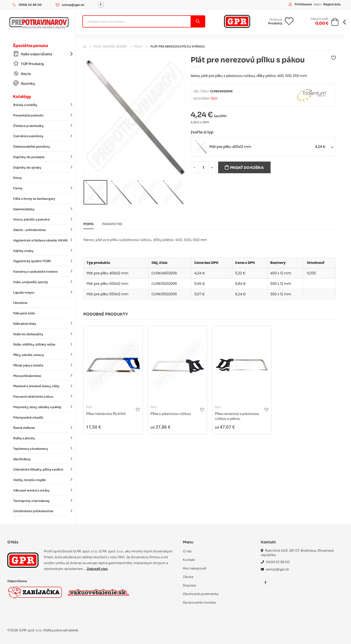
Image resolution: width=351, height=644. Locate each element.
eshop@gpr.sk (73, 5)
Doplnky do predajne (41, 157)
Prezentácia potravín (41, 115)
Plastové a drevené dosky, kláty (41, 386)
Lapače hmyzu (41, 292)
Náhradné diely (41, 324)
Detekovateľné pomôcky (31, 147)
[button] (335, 23)
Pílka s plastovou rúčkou (171, 414)
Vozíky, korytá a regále (41, 480)
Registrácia (332, 4)
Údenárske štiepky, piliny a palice (41, 469)
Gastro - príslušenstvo (41, 230)
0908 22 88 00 (30, 5)
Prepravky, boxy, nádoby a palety (41, 407)
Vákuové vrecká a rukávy (41, 490)
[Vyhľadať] (198, 21)
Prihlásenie (304, 4)
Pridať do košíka (247, 168)
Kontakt (189, 560)
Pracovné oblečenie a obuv (41, 396)
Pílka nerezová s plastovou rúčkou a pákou (237, 416)
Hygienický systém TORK (41, 261)
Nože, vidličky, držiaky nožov (41, 344)
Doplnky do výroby (41, 167)
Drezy (17, 178)
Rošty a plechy (41, 438)
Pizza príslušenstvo (41, 375)
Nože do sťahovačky (41, 334)
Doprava (189, 585)
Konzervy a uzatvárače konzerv (41, 271)
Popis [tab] (88, 224)
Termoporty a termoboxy (41, 500)
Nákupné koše (24, 313)
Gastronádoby (41, 209)
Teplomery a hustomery (41, 449)
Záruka (188, 577)
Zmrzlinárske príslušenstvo (41, 511)
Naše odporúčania (41, 54)
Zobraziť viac (97, 569)
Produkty (275, 23)
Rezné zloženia (41, 428)
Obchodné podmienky (201, 594)
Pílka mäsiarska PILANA (106, 414)
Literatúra (20, 303)
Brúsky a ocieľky (41, 105)
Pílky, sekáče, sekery (41, 355)
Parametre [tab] (112, 224)
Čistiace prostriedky (41, 125)
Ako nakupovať (195, 568)
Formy (41, 188)
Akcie (22, 74)
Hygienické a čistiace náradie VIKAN (41, 240)
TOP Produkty (29, 64)
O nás (187, 551)
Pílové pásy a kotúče (41, 365)
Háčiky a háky (41, 250)
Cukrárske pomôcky (41, 136)
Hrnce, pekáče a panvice (41, 219)
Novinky (24, 83)
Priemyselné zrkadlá (28, 418)
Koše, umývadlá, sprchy (41, 282)
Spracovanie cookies (199, 602)
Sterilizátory (41, 459)
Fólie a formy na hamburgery (34, 199)
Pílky (138, 46)
